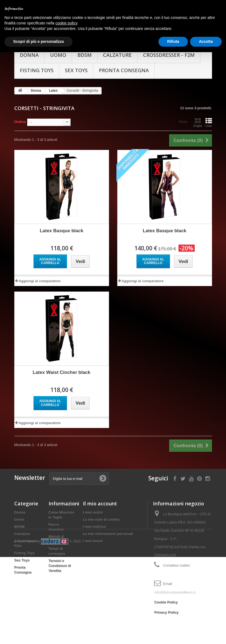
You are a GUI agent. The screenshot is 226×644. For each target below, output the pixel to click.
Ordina (20, 117)
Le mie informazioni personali (108, 529)
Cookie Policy (166, 598)
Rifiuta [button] (173, 41)
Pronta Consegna (124, 66)
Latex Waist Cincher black (62, 368)
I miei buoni (93, 537)
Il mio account (100, 499)
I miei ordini (93, 508)
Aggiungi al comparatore (40, 277)
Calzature (22, 529)
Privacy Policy (166, 608)
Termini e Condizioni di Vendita (60, 561)
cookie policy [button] (66, 23)
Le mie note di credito (101, 515)
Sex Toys (76, 66)
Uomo (19, 515)
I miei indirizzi (95, 522)
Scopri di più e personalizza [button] (38, 41)
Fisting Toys (37, 66)
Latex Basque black (62, 226)
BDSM (19, 522)
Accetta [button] (206, 41)
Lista (209, 118)
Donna (20, 508)
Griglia (198, 118)
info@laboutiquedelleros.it (175, 588)
